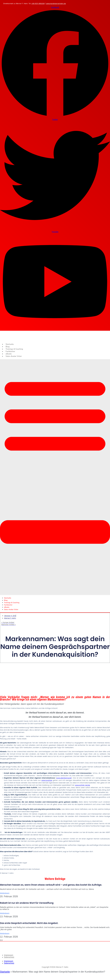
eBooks (9, 354)
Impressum (9, 955)
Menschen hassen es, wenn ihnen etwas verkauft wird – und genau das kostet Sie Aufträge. (51, 885)
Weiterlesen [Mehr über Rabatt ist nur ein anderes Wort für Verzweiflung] (5, 913)
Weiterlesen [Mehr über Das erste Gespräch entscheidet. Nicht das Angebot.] (5, 933)
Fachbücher (10, 351)
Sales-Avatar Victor (14, 356)
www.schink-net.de (82, 785)
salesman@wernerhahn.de (56, 4)
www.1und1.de (47, 780)
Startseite (10, 344)
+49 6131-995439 (38, 4)
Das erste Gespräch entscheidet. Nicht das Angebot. (29, 923)
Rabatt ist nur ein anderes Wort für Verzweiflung (27, 903)
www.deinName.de (64, 778)
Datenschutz (9, 957)
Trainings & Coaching (14, 349)
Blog (8, 347)
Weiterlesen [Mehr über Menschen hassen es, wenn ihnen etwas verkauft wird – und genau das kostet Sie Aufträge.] (5, 893)
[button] (55, 477)
